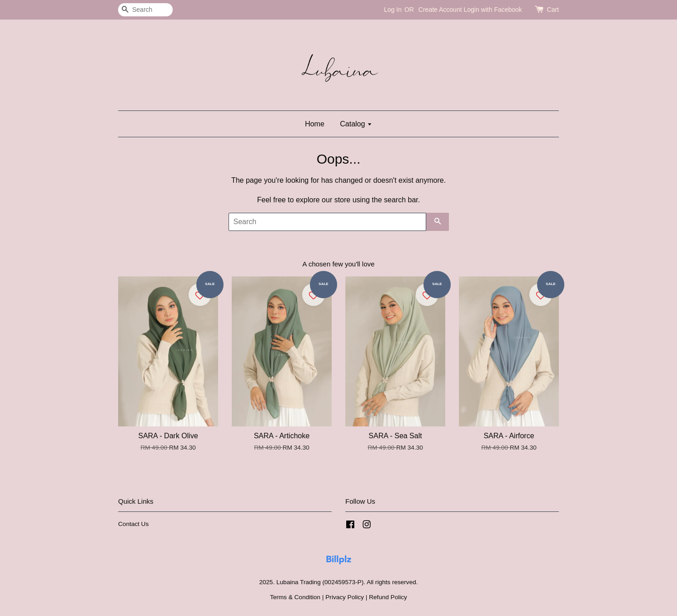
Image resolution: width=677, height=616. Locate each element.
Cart (553, 10)
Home (315, 124)
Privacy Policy (345, 597)
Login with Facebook (493, 10)
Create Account (440, 10)
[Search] (145, 10)
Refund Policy (388, 597)
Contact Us (133, 524)
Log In (393, 10)
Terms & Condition (295, 597)
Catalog (356, 124)
